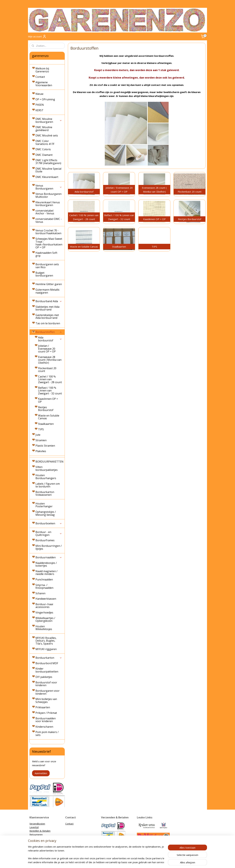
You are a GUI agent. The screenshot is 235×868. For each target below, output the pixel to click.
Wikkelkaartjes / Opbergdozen (45, 619)
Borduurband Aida (49, 301)
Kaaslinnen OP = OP (48, 400)
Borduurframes (45, 540)
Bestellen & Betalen (40, 831)
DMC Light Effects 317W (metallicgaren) (48, 162)
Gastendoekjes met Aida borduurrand (47, 316)
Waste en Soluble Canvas (49, 417)
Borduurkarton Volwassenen (45, 493)
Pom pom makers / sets (47, 733)
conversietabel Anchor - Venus (45, 212)
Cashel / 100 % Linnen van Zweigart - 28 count (50, 379)
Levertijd (34, 827)
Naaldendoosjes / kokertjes (46, 564)
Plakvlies (41, 451)
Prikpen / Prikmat (46, 713)
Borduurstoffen (49, 332)
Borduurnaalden (49, 557)
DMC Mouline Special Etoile (48, 170)
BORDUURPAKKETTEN (49, 462)
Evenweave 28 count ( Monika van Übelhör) (50, 360)
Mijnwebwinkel (152, 862)
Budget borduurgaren (44, 274)
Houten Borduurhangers (46, 477)
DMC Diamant (44, 155)
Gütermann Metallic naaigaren (48, 291)
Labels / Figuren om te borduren (48, 485)
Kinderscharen (44, 727)
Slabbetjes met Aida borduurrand (47, 308)
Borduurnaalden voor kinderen (46, 720)
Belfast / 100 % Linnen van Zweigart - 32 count (50, 391)
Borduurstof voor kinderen (46, 684)
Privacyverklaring (38, 842)
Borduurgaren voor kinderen (48, 692)
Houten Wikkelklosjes (44, 628)
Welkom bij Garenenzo (42, 70)
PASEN (40, 105)
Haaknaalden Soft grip (46, 254)
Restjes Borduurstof (46, 409)
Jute (38, 435)
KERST (39, 110)
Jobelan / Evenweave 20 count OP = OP (47, 349)
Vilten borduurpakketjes (47, 468)
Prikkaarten (43, 707)
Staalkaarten (46, 424)
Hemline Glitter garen (49, 284)
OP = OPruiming (45, 99)
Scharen (40, 593)
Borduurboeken (49, 523)
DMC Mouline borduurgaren (49, 120)
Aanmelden (41, 773)
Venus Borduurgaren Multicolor (48, 195)
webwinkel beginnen (123, 862)
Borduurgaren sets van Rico (47, 266)
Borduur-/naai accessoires (44, 606)
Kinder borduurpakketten (47, 670)
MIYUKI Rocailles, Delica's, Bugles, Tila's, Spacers (46, 641)
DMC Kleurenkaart (47, 177)
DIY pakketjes (44, 677)
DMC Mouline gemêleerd (44, 129)
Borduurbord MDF (47, 663)
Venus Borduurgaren (49, 187)
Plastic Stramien (45, 446)
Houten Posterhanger (44, 505)
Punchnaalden (44, 579)
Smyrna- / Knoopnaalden (44, 586)
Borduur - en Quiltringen (49, 533)
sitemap (104, 862)
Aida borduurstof (50, 339)
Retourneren (36, 835)
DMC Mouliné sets (47, 135)
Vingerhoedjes (44, 612)
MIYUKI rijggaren (46, 649)
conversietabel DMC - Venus (49, 220)
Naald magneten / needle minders (46, 573)
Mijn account (37, 36)
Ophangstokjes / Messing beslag (46, 513)
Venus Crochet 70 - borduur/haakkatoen (48, 232)
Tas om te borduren (48, 323)
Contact (40, 77)
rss (111, 862)
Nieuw (39, 94)
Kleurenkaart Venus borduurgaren (48, 204)
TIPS (41, 429)
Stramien (41, 440)
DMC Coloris (43, 149)
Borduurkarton (49, 658)
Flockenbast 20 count (47, 370)
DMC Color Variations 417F (45, 142)
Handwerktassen (46, 599)
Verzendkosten (37, 824)
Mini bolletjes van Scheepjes (46, 700)
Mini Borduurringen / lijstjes (49, 547)
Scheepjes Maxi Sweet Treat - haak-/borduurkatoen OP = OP (49, 243)
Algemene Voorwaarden (44, 84)
